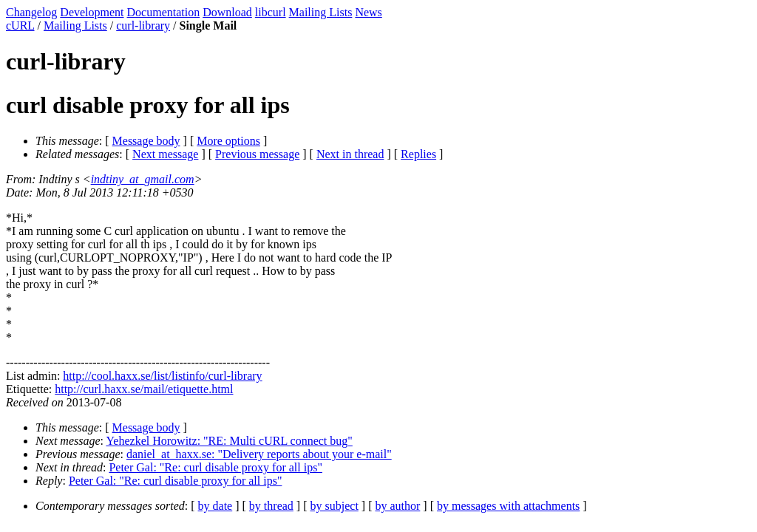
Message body (146, 141)
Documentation (164, 12)
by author (397, 506)
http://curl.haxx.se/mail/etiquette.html (144, 389)
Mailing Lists (321, 12)
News (368, 12)
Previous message (257, 154)
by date (215, 506)
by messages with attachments (508, 506)
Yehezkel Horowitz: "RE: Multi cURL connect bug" (229, 441)
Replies (418, 154)
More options (228, 141)
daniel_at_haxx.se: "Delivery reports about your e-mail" (259, 454)
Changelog (31, 12)
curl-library (143, 25)
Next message (165, 154)
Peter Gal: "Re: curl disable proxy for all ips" (215, 467)
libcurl (271, 12)
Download (227, 12)
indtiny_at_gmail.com (143, 179)
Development (92, 12)
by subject (335, 506)
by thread (271, 506)
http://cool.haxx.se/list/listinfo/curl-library (162, 376)
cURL (20, 25)
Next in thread (350, 154)
